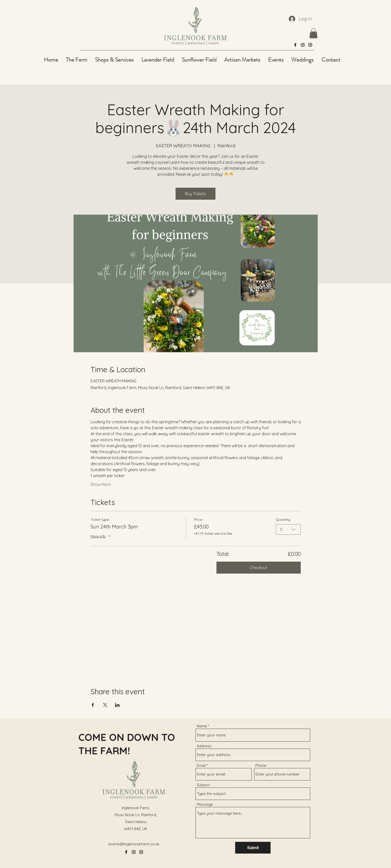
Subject (203, 785)
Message (205, 804)
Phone (261, 765)
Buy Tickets (195, 194)
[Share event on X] (105, 705)
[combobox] (288, 529)
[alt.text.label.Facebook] (295, 45)
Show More (101, 484)
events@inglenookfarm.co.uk (134, 844)
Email (201, 765)
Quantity (283, 520)
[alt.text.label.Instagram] (303, 45)
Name (202, 726)
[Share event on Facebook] (93, 705)
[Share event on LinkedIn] (117, 705)
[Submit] (253, 848)
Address (204, 746)
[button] (313, 33)
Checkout (258, 568)
